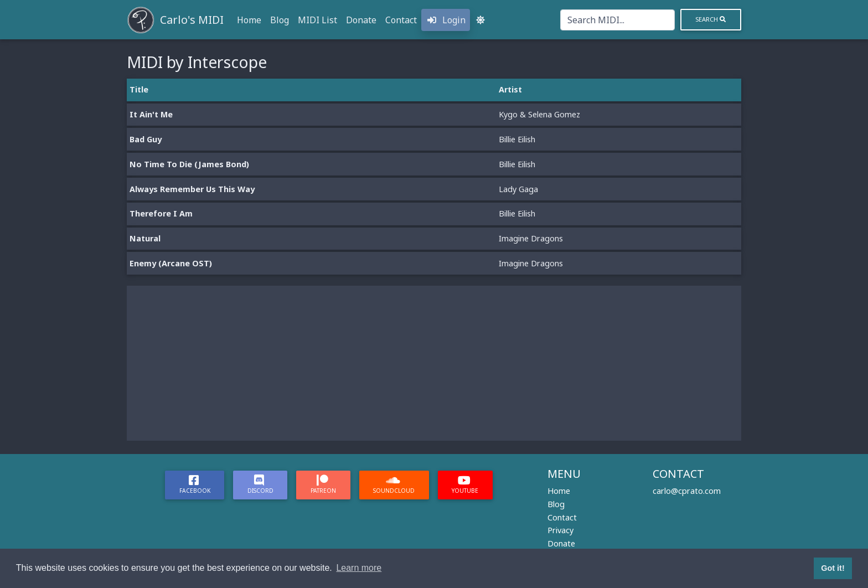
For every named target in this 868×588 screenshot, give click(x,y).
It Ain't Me (151, 114)
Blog (280, 20)
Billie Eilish (517, 139)
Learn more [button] (359, 568)
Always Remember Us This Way (192, 189)
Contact (401, 20)
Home (249, 20)
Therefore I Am (161, 213)
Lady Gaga (518, 189)
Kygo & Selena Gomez (539, 114)
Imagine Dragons (531, 238)
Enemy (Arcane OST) (171, 263)
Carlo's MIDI (192, 20)
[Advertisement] (434, 363)
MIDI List (317, 20)
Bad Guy (146, 139)
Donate (361, 20)
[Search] (618, 20)
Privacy (560, 530)
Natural (145, 238)
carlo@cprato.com (687, 491)
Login (446, 20)
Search (711, 19)
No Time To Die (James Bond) (189, 164)
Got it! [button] (833, 568)
